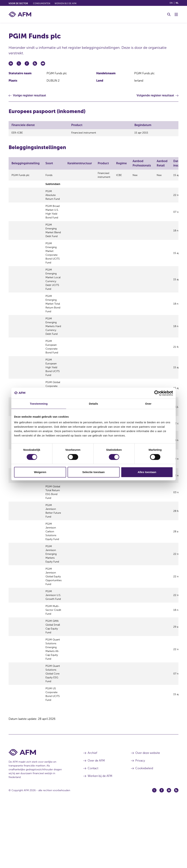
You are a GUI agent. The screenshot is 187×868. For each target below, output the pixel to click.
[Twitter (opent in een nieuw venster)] (154, 854)
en (171, 3)
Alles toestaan (147, 472)
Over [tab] (148, 404)
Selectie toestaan (94, 472)
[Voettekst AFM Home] (40, 816)
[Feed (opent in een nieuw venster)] (176, 854)
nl (177, 3)
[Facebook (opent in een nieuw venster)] (162, 854)
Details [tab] (93, 404)
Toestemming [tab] (39, 404)
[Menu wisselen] (176, 14)
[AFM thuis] (20, 14)
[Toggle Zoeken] (169, 14)
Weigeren (40, 472)
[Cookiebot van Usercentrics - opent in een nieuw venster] (157, 393)
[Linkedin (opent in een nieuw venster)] (169, 854)
